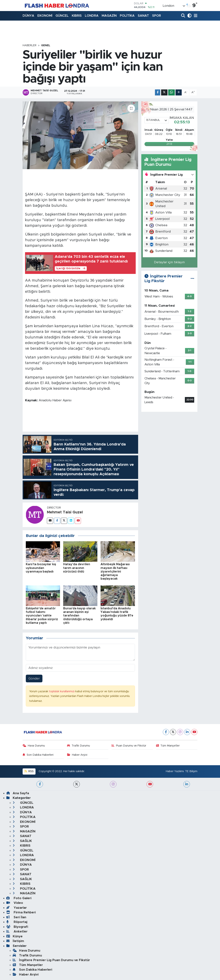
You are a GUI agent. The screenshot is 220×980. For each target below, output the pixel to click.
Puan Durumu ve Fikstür (129, 746)
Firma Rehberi (21, 912)
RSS (29, 771)
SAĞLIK (22, 841)
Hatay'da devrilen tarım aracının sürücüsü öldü (77, 568)
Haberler (30, 45)
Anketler (17, 931)
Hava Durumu (34, 746)
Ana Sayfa (18, 793)
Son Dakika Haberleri (38, 755)
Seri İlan (16, 917)
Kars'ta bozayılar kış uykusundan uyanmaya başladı (41, 568)
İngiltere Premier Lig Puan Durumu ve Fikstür (51, 960)
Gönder (34, 678)
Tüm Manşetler (168, 746)
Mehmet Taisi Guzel (65, 512)
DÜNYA (28, 16)
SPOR (157, 16)
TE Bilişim (191, 771)
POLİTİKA (127, 16)
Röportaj (17, 922)
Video (15, 903)
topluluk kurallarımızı (62, 691)
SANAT (143, 16)
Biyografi (17, 927)
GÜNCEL (62, 16)
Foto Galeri (19, 898)
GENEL (46, 45)
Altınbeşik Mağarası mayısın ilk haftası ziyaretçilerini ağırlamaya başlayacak (115, 571)
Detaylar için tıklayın (169, 262)
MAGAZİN (109, 16)
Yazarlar (17, 908)
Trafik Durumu (79, 746)
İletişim (15, 941)
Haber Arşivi (77, 755)
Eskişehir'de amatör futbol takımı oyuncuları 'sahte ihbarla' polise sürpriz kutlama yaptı (42, 616)
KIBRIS (77, 16)
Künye (14, 936)
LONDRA (92, 16)
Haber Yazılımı (175, 771)
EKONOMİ (45, 16)
